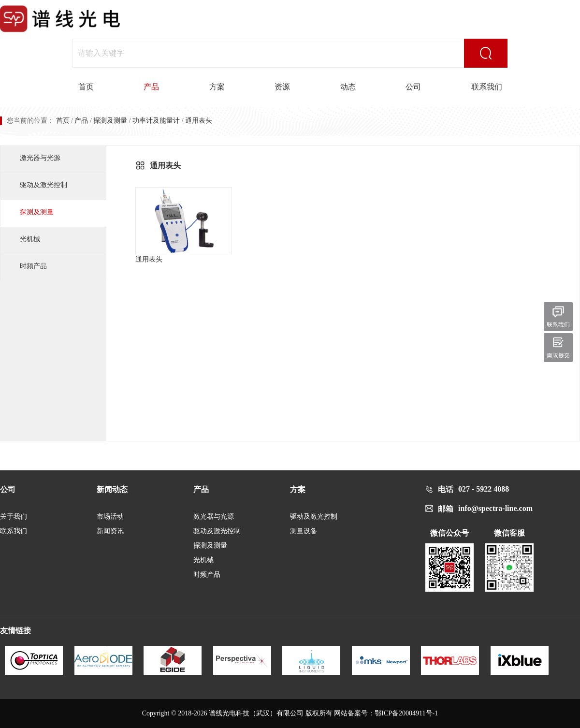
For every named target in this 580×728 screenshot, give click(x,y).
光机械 (30, 239)
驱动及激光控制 (43, 185)
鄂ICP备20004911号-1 (406, 713)
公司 (413, 87)
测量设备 (304, 531)
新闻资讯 (110, 531)
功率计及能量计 (156, 121)
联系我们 (487, 87)
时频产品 (33, 266)
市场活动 (110, 517)
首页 (86, 87)
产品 (151, 87)
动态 (348, 87)
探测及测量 (110, 121)
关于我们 (14, 517)
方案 (217, 87)
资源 (282, 87)
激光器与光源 (40, 158)
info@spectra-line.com (495, 508)
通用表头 (184, 225)
